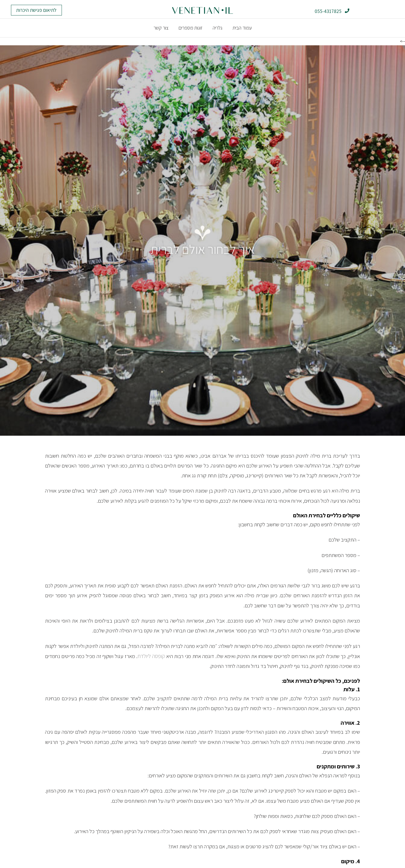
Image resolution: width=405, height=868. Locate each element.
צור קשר (161, 28)
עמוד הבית (242, 28)
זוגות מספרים (191, 28)
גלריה (218, 28)
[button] (36, 10)
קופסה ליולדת (151, 656)
